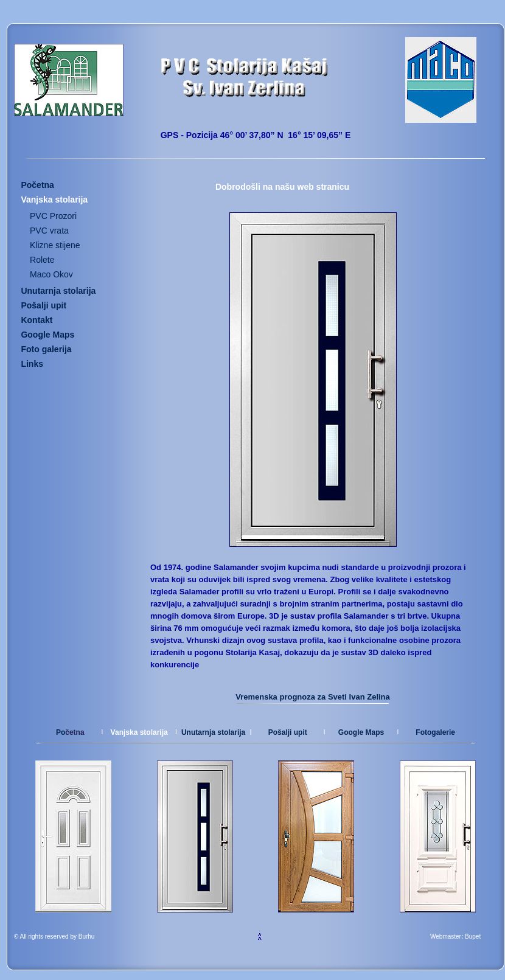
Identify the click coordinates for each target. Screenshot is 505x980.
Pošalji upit (44, 305)
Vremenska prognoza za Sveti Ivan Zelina (313, 697)
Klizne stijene (55, 245)
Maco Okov (51, 274)
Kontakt (37, 320)
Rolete (42, 260)
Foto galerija (46, 349)
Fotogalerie (435, 732)
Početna (37, 185)
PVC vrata (49, 231)
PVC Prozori (53, 216)
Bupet (473, 937)
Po (61, 732)
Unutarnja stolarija (213, 732)
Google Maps (361, 732)
